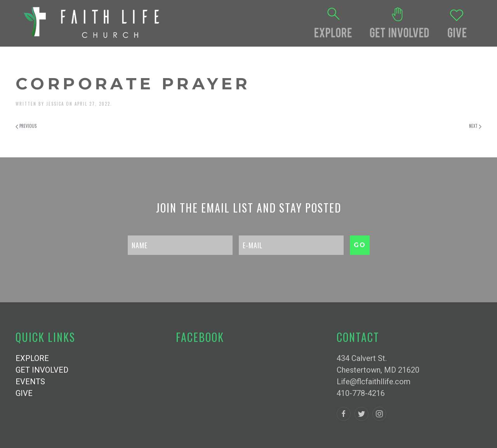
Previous (26, 126)
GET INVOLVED (42, 370)
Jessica (55, 104)
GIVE (24, 393)
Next (475, 126)
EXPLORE (32, 358)
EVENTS (30, 382)
